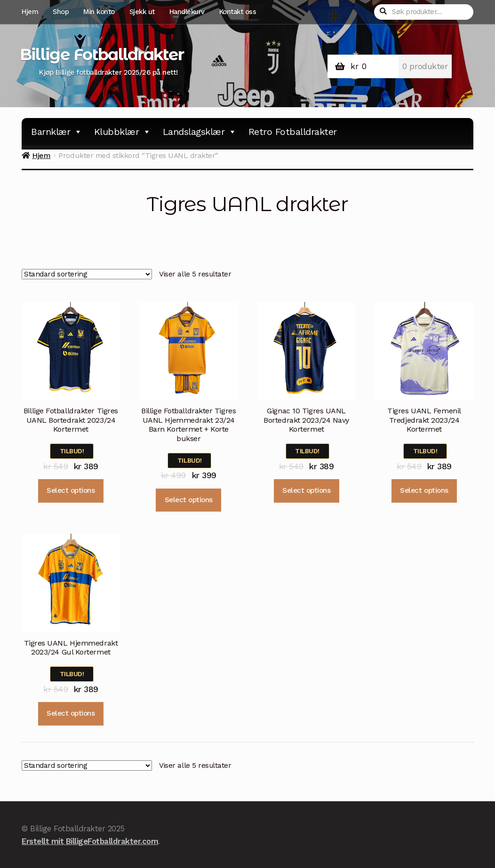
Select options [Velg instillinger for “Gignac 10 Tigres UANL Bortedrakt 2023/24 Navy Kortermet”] (306, 490)
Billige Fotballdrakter (102, 55)
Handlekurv (187, 12)
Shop (61, 12)
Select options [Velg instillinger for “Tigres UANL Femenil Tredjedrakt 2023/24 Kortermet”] (424, 490)
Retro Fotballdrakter (293, 132)
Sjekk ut (142, 12)
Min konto (99, 12)
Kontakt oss (238, 12)
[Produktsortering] (87, 275)
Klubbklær (123, 132)
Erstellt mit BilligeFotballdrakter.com (90, 841)
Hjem (30, 12)
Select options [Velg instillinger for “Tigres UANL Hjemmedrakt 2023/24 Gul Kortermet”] (71, 713)
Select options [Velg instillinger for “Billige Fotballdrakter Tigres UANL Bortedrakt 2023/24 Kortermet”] (71, 490)
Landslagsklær (200, 132)
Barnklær (57, 132)
